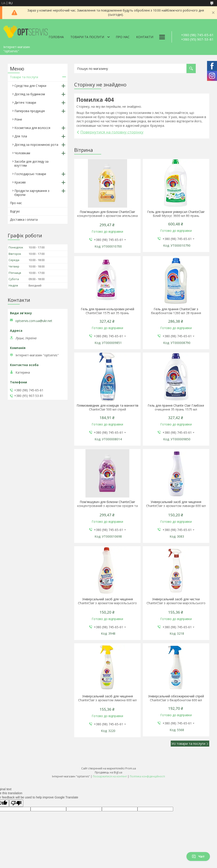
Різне (18, 119)
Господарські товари (30, 174)
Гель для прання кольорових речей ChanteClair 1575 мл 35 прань (108, 311)
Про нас (123, 37)
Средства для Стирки (30, 86)
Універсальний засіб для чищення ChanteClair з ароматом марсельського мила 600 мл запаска (107, 603)
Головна (56, 37)
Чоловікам (22, 153)
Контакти (145, 37)
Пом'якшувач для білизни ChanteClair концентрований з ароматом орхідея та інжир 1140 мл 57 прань (108, 506)
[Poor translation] (16, 803)
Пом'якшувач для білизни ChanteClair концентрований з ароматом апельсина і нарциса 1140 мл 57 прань (108, 216)
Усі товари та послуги (188, 743)
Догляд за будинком (30, 94)
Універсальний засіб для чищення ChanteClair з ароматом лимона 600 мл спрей (107, 700)
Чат (198, 856)
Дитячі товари (25, 102)
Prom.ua (131, 768)
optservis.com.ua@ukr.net (34, 321)
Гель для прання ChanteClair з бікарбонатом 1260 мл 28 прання (176, 311)
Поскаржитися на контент (110, 776)
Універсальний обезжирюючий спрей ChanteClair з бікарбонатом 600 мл (176, 698)
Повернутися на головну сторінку (112, 132)
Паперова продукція (30, 111)
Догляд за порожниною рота (36, 145)
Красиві (20, 182)
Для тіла (21, 136)
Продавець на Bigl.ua (108, 772)
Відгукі (15, 211)
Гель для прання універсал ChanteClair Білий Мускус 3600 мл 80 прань (176, 214)
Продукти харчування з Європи (32, 193)
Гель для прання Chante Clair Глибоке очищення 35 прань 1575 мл (176, 408)
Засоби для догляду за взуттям (31, 163)
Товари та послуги (87, 37)
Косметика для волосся (32, 128)
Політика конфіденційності (147, 776)
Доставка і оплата (24, 219)
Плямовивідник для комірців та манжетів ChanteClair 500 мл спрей (108, 408)
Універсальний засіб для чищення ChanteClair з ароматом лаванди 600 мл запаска (176, 506)
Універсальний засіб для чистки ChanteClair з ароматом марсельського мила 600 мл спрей (176, 603)
